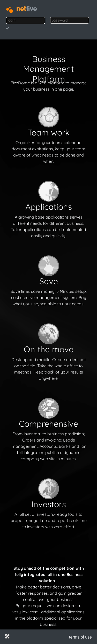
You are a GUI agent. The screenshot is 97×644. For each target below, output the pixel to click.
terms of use (80, 637)
